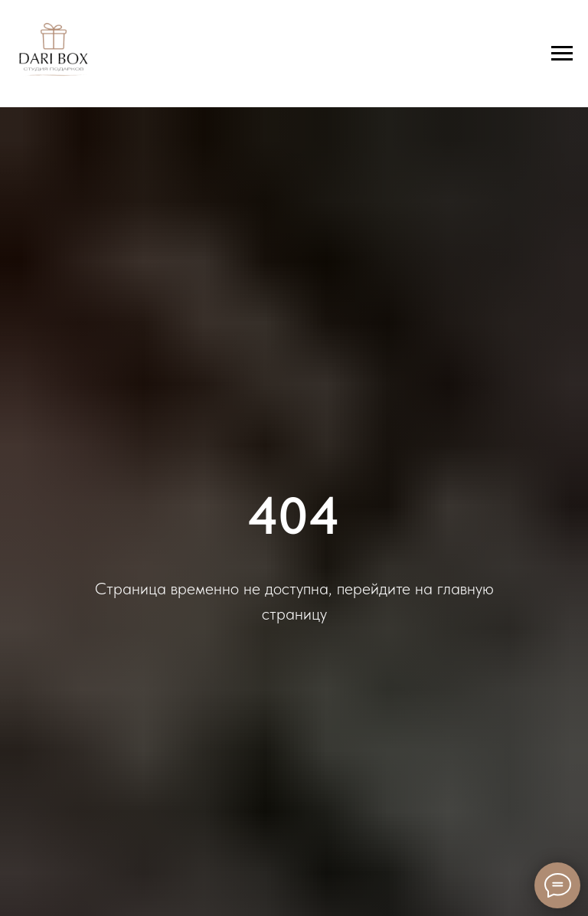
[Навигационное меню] (562, 54)
